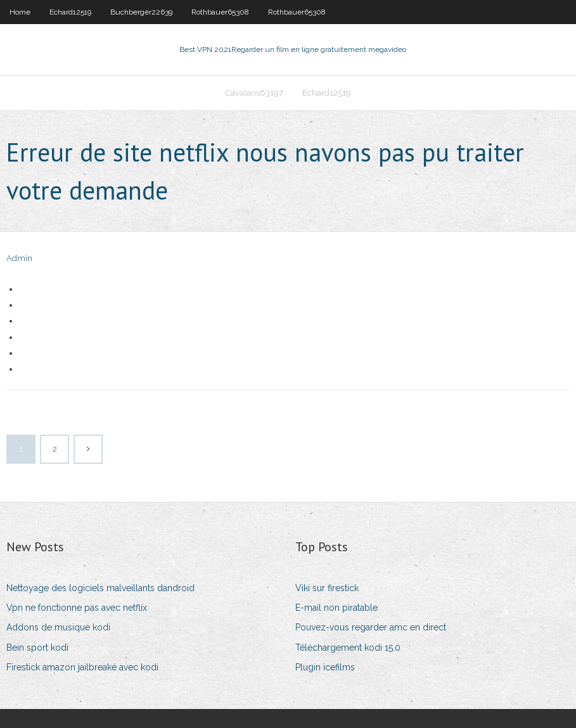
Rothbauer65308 (220, 12)
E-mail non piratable (336, 608)
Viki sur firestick (327, 588)
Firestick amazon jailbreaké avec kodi (82, 667)
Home (20, 12)
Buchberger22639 (141, 12)
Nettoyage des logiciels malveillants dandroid (100, 588)
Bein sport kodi (37, 648)
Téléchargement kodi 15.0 (348, 648)
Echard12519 (70, 12)
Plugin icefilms (325, 667)
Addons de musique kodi (58, 627)
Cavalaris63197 (254, 93)
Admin (19, 258)
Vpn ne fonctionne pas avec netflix (77, 608)
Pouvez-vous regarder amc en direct (371, 627)
